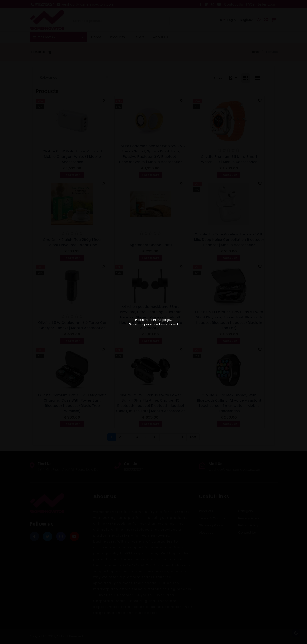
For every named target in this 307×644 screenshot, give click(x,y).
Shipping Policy (211, 525)
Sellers (139, 37)
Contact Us (233, 4)
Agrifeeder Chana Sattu (151, 245)
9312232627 (42, 4)
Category (246, 511)
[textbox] (120, 21)
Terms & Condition (214, 518)
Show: (218, 78)
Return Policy (248, 525)
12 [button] (231, 78)
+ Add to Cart (72, 175)
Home (96, 37)
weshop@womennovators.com (86, 4)
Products (117, 37)
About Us (161, 37)
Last (193, 437)
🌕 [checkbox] (296, 633)
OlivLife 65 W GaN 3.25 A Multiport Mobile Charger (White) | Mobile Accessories (72, 157)
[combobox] (120, 22)
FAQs (250, 4)
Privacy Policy (249, 518)
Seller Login (267, 4)
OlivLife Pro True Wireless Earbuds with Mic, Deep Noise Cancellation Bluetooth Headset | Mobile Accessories (229, 240)
